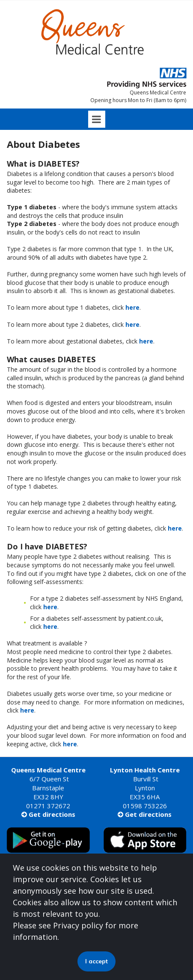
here (132, 307)
